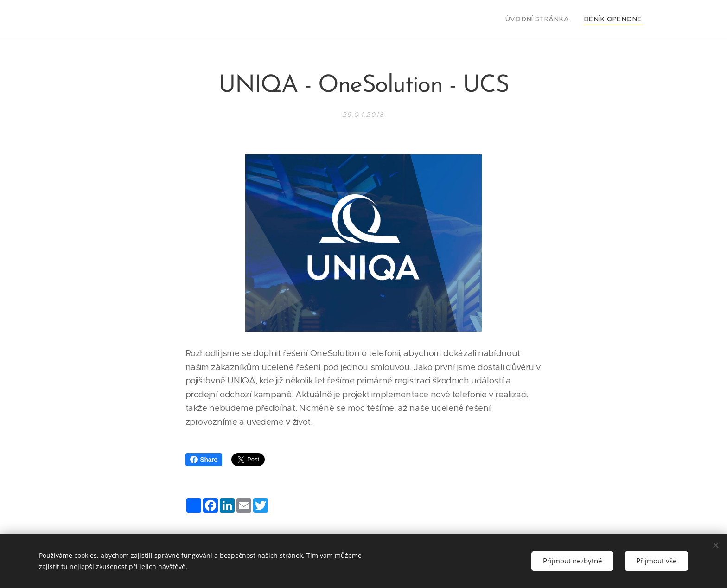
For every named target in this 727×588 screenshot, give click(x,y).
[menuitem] (549, 19)
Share (204, 460)
